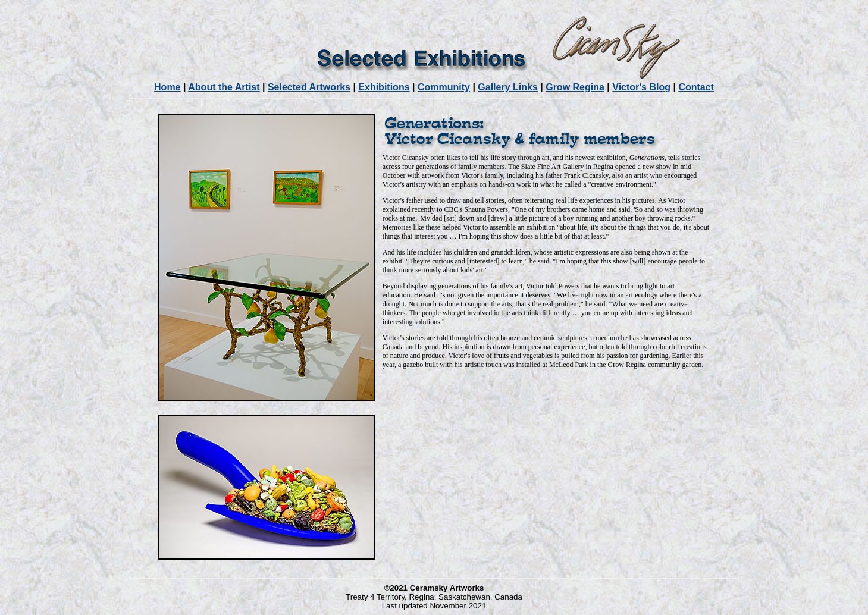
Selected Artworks (309, 87)
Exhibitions (384, 87)
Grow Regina (575, 87)
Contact (696, 87)
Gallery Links (508, 87)
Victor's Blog (641, 87)
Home (167, 87)
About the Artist (224, 87)
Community (444, 87)
